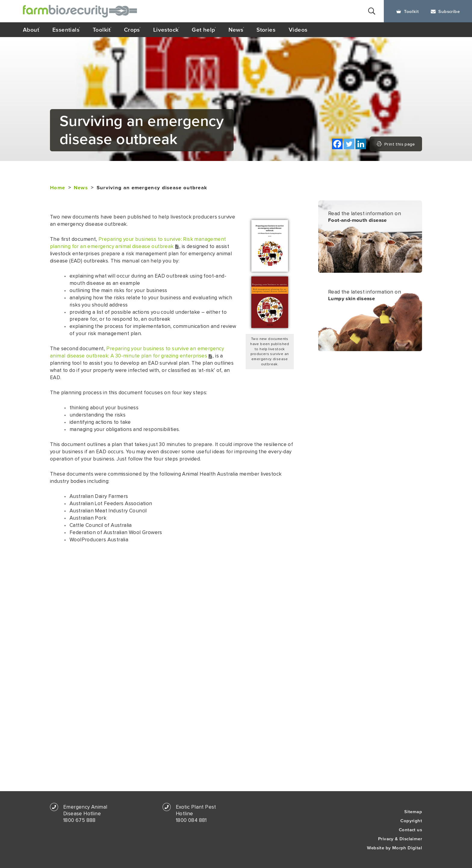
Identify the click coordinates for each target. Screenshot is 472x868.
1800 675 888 (79, 820)
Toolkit (407, 11)
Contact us (410, 830)
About (31, 30)
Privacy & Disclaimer (400, 839)
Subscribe (445, 11)
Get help (203, 30)
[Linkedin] (361, 144)
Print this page (396, 144)
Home (57, 188)
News (236, 30)
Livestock (166, 30)
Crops (132, 30)
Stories (266, 30)
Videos (298, 30)
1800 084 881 (191, 820)
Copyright (411, 821)
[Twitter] (349, 144)
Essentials (66, 30)
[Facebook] (337, 144)
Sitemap (413, 811)
